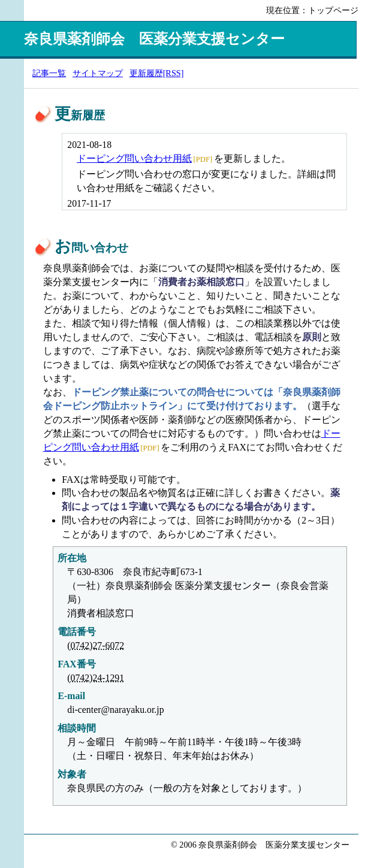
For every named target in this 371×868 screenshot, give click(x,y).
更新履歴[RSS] (157, 73)
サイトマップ (98, 73)
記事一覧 (49, 73)
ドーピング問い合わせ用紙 (134, 158)
